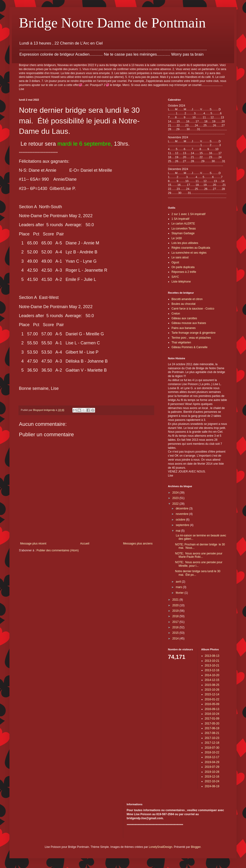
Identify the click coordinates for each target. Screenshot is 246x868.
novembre (182, 514)
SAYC (175, 277)
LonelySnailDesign (160, 847)
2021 (176, 600)
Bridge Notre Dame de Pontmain (112, 23)
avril (179, 582)
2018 (176, 616)
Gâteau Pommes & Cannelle (189, 347)
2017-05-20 (212, 724)
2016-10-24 (212, 714)
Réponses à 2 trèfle (184, 272)
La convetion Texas (184, 229)
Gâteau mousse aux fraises (189, 323)
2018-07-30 (212, 748)
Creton (176, 314)
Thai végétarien (181, 342)
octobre (181, 520)
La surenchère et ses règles (189, 253)
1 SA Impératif (180, 219)
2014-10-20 (212, 675)
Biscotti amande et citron (187, 299)
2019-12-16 (212, 777)
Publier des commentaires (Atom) (57, 550)
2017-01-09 (212, 719)
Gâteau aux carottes (184, 318)
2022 (176, 504)
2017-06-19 (212, 728)
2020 (176, 605)
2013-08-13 (212, 656)
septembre (183, 525)
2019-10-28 (212, 772)
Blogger (196, 847)
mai (178, 531)
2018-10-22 (212, 752)
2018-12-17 (212, 757)
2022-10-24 (212, 781)
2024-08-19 (212, 786)
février (180, 593)
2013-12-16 (212, 670)
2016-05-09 (212, 704)
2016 (176, 627)
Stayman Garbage (183, 233)
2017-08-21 (212, 733)
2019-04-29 (212, 762)
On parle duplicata (183, 267)
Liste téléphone (181, 282)
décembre (182, 508)
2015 (176, 633)
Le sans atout (180, 257)
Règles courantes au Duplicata (191, 248)
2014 (176, 639)
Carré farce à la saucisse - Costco (193, 309)
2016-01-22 (212, 699)
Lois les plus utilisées (185, 243)
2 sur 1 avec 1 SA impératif (188, 214)
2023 (176, 498)
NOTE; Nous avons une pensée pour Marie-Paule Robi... (199, 555)
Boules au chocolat (183, 304)
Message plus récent (33, 544)
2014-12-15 (212, 680)
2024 (176, 493)
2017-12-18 (212, 743)
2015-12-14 (212, 694)
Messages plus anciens (138, 544)
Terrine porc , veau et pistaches (191, 338)
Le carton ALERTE (183, 224)
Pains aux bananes (184, 328)
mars (179, 587)
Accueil (85, 544)
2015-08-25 (212, 685)
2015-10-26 (212, 690)
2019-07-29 (212, 767)
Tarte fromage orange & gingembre (193, 333)
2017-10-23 (212, 738)
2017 (176, 622)
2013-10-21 (212, 661)
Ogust (175, 262)
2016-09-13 (212, 709)
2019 (176, 611)
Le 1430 (177, 238)
